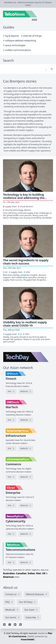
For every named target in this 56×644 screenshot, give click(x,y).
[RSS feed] (20, 625)
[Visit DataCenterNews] (11, 448)
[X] (10, 625)
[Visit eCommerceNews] (11, 477)
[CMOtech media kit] (26, 420)
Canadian (21, 573)
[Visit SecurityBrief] (11, 534)
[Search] (25, 69)
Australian (9, 573)
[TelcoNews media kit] (26, 562)
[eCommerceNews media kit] (26, 477)
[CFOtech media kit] (26, 391)
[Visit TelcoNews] (11, 562)
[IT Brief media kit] (26, 505)
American (8, 577)
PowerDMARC (28, 639)
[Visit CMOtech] (11, 420)
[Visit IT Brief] (11, 505)
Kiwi (39, 573)
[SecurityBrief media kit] (26, 534)
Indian (31, 573)
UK (44, 573)
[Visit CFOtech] (11, 391)
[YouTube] (15, 625)
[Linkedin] (4, 625)
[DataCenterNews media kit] (26, 448)
